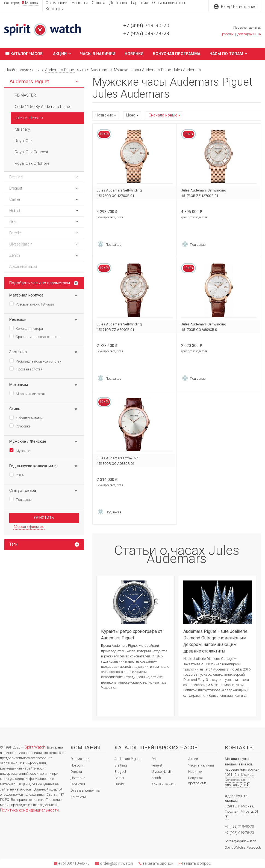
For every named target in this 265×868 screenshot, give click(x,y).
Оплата (98, 3)
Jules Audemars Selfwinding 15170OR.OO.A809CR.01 (204, 327)
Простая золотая (26, 369)
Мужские (20, 450)
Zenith (156, 778)
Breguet (120, 772)
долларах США (249, 34)
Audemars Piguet (127, 759)
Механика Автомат (27, 393)
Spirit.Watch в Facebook (243, 847)
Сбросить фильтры (29, 527)
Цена (131, 115)
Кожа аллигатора (26, 328)
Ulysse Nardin (162, 772)
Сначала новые (163, 115)
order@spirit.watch (241, 841)
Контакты (55, 9)
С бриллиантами (26, 418)
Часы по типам (228, 54)
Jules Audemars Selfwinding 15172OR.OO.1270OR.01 (119, 193)
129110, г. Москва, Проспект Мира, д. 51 (242, 811)
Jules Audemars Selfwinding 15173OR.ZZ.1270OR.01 (204, 193)
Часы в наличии (98, 54)
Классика (20, 426)
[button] (77, 82)
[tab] (44, 545)
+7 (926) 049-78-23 (146, 33)
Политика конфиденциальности (29, 810)
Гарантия (140, 3)
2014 (16, 475)
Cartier (119, 778)
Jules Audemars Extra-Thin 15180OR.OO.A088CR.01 (118, 461)
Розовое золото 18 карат (32, 304)
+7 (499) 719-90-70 (146, 26)
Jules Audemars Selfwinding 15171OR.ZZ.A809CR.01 (119, 327)
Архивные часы (164, 784)
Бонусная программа (176, 54)
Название (104, 115)
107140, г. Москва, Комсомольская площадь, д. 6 (239, 780)
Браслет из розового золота (35, 336)
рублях (228, 34)
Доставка (118, 3)
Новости (80, 3)
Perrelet (157, 765)
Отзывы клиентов (169, 3)
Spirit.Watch (35, 747)
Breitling (121, 765)
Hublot (120, 784)
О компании (57, 3)
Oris (154, 759)
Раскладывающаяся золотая (35, 361)
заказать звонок (157, 863)
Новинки (134, 54)
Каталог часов (23, 54)
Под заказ (20, 499)
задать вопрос (197, 863)
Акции (62, 54)
